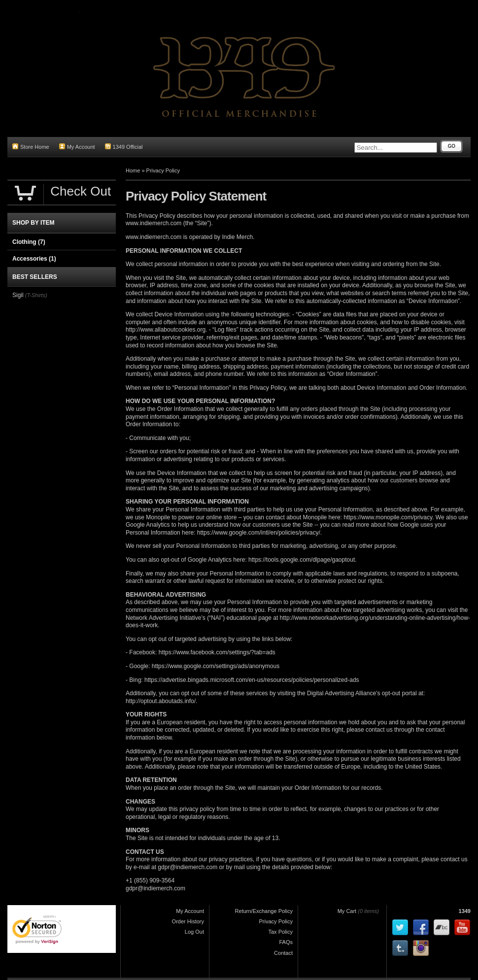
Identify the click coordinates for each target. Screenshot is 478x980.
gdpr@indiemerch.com (188, 867)
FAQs (286, 942)
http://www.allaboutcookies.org (166, 330)
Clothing (29, 242)
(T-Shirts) (36, 295)
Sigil (18, 295)
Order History (188, 921)
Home (133, 170)
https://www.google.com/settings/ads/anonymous (216, 666)
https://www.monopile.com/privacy (388, 517)
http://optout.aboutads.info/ (161, 701)
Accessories (34, 259)
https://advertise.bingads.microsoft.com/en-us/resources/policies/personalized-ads (252, 680)
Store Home (31, 147)
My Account (77, 147)
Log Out (194, 932)
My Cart (347, 911)
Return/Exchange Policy (264, 911)
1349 (465, 911)
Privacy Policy (163, 170)
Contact (283, 953)
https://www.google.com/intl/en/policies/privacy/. (259, 533)
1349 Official (124, 147)
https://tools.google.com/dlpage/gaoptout (302, 560)
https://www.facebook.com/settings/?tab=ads (217, 652)
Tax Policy (280, 932)
